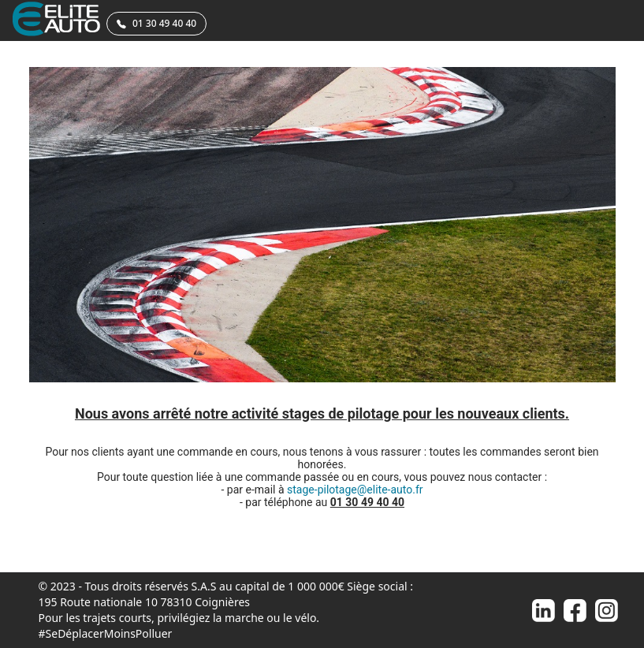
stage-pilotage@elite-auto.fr (355, 490)
